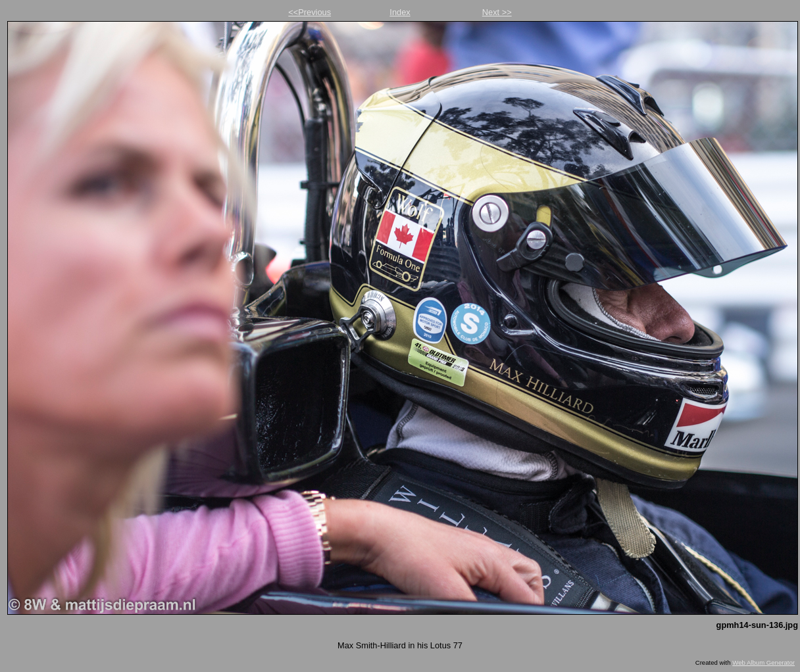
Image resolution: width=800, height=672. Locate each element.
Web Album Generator (763, 662)
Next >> (497, 12)
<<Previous (310, 12)
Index (400, 12)
